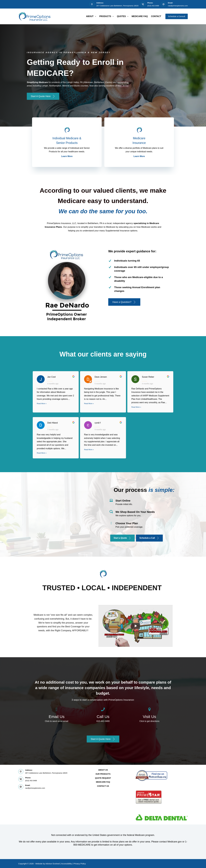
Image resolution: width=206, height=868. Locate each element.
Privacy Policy (80, 864)
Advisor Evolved (53, 864)
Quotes (123, 16)
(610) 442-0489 (153, 6)
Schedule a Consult (177, 16)
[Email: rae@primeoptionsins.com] (163, 4)
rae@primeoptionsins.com (178, 6)
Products (107, 16)
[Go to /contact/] (57, 716)
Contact (156, 16)
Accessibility (67, 864)
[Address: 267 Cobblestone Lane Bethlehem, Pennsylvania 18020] (92, 4)
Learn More (67, 156)
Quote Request (103, 778)
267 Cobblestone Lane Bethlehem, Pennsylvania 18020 (117, 6)
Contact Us (103, 786)
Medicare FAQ (140, 16)
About (92, 16)
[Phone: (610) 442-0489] (143, 4)
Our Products (103, 774)
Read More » (42, 404)
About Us (103, 770)
